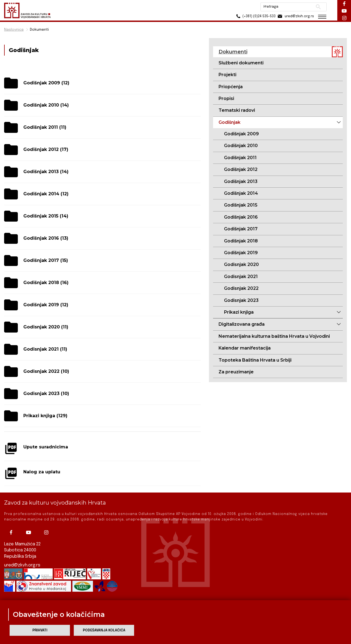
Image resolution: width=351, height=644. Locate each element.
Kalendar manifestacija (245, 348)
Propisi (226, 98)
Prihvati (40, 630)
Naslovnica (14, 30)
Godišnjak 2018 (241, 241)
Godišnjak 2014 (241, 193)
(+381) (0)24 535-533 (255, 16)
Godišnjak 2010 (241, 146)
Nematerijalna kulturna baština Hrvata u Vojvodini (274, 336)
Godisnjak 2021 (241, 277)
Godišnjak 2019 (241, 253)
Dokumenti (39, 30)
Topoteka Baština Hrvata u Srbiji (255, 360)
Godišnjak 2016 (241, 217)
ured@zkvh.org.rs (22, 565)
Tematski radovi (237, 110)
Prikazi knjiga (239, 312)
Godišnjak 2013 (241, 181)
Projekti (227, 75)
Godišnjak (230, 122)
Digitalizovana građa (242, 324)
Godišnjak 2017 (241, 229)
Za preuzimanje (236, 372)
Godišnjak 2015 (241, 205)
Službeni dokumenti (241, 63)
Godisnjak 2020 (241, 264)
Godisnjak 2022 (241, 288)
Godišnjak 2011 (240, 158)
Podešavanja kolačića (104, 630)
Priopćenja (231, 87)
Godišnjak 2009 (241, 134)
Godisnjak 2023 (241, 300)
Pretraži (318, 7)
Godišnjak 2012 (241, 169)
